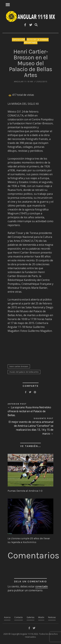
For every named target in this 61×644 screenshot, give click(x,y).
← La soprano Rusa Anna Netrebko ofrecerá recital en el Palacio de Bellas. (29, 411)
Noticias (52, 617)
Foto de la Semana (38, 40)
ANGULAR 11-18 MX (24, 81)
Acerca (7, 617)
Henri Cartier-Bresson (19, 366)
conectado (42, 586)
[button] (30, 470)
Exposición (19, 40)
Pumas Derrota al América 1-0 (25, 491)
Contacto (19, 617)
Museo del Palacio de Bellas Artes (24, 372)
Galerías (30, 617)
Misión (41, 617)
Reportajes (31, 42)
